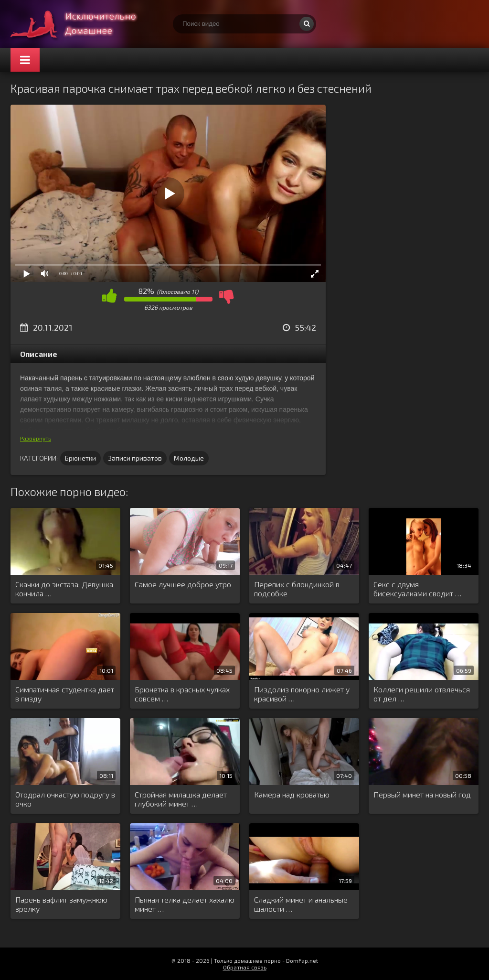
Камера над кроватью (292, 794)
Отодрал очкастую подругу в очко (65, 799)
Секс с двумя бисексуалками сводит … (417, 589)
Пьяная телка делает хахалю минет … (185, 904)
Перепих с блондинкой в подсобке (297, 589)
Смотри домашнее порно (82, 24)
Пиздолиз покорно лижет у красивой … (302, 694)
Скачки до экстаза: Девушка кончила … (64, 589)
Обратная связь (245, 967)
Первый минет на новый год (422, 794)
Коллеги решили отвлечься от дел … (422, 694)
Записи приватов (135, 458)
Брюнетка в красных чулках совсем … (182, 694)
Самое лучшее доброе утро (183, 584)
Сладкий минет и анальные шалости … (301, 904)
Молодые (189, 458)
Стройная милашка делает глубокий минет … (181, 799)
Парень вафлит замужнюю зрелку (61, 904)
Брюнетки (80, 458)
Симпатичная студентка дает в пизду (65, 694)
